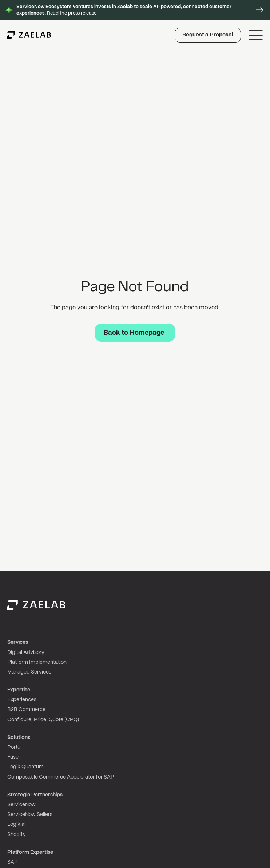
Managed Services (29, 672)
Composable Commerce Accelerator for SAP (61, 777)
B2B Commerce (26, 710)
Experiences (22, 700)
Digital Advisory (26, 652)
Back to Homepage (134, 333)
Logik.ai (16, 824)
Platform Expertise (30, 852)
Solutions (19, 738)
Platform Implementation (37, 662)
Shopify (17, 835)
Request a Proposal (208, 35)
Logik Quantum (25, 767)
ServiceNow (21, 805)
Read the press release (124, 10)
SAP (13, 862)
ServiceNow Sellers (30, 815)
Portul (14, 747)
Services (18, 642)
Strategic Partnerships (35, 795)
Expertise (19, 690)
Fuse (13, 757)
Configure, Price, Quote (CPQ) (43, 720)
